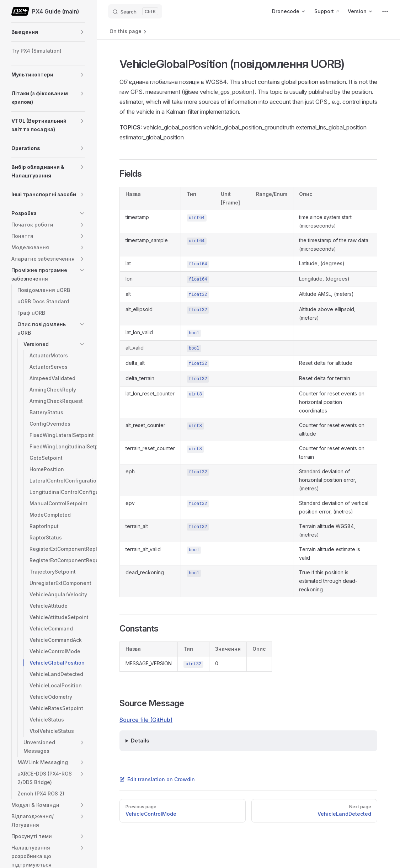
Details (140, 741)
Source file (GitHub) (146, 720)
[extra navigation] (385, 11)
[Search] (135, 11)
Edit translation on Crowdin (157, 779)
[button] (82, 32)
